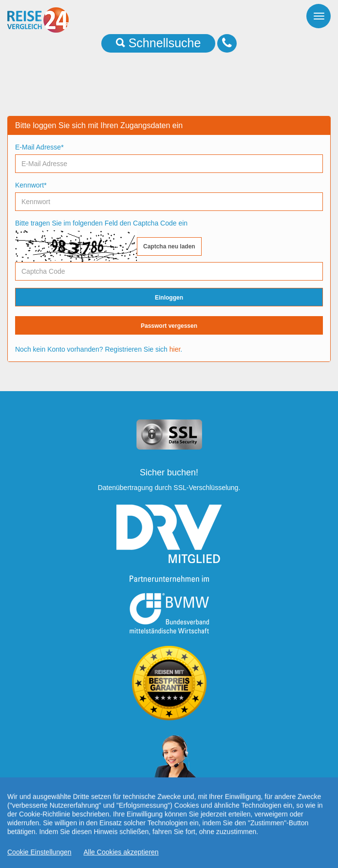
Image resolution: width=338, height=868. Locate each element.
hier (175, 349)
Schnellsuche (159, 43)
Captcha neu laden (169, 246)
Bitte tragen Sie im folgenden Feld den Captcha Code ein (101, 223)
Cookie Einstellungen (39, 864)
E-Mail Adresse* (39, 147)
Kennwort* (31, 185)
